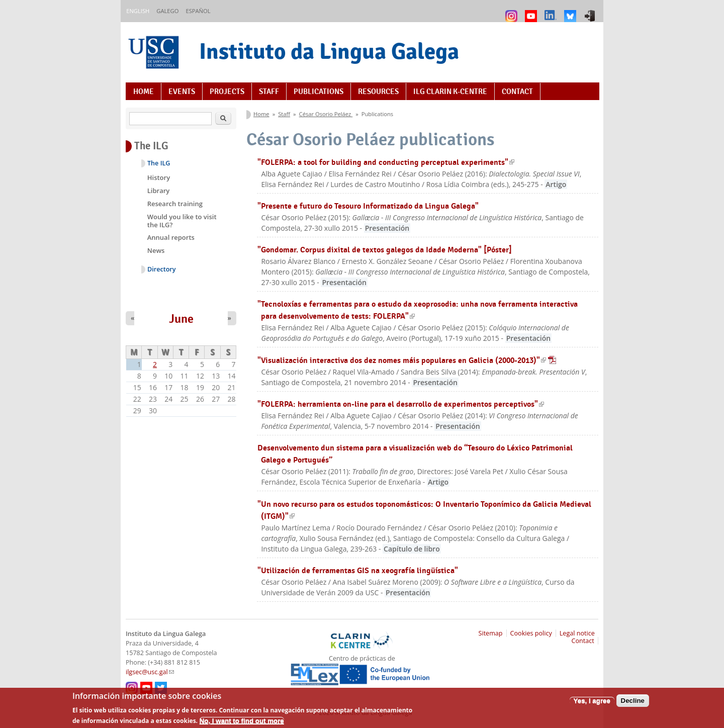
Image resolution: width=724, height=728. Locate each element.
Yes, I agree (592, 704)
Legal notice (577, 633)
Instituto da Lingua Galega (329, 51)
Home (144, 92)
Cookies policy (531, 633)
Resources (378, 92)
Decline (633, 704)
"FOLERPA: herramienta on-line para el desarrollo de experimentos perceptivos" (401, 404)
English (138, 11)
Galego (167, 11)
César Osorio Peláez (326, 114)
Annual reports (171, 237)
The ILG (159, 163)
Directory (162, 269)
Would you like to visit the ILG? (182, 221)
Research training (175, 204)
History (159, 177)
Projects (227, 92)
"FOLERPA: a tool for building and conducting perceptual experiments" (386, 162)
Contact (517, 92)
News (156, 250)
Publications (319, 92)
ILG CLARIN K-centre (450, 92)
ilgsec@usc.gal (150, 672)
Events (182, 92)
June (181, 319)
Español (198, 11)
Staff (269, 92)
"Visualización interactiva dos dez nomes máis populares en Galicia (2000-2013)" (407, 360)
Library (159, 191)
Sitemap (491, 633)
